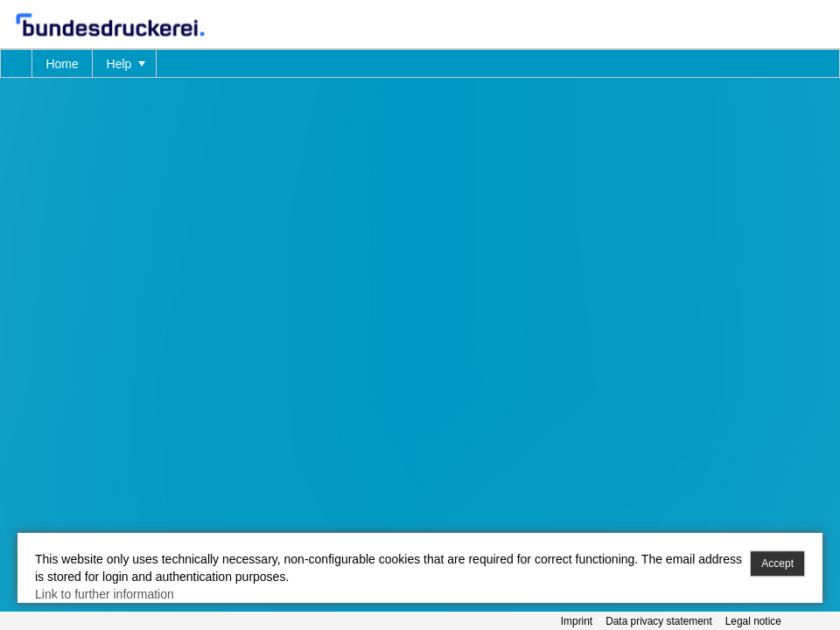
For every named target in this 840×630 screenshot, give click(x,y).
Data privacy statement (659, 621)
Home (62, 64)
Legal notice (753, 621)
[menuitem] (17, 63)
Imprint (577, 621)
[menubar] (420, 63)
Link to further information (105, 594)
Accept (777, 563)
